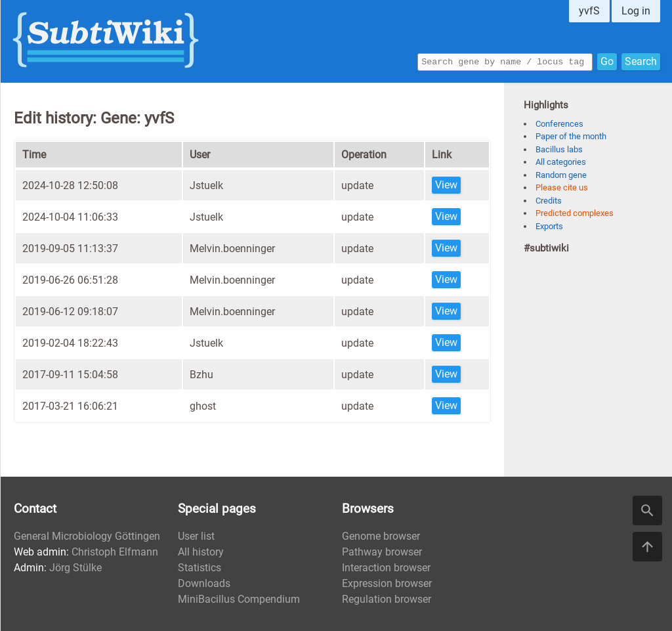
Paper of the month (571, 136)
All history (201, 552)
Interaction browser (386, 568)
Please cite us (562, 187)
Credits (549, 201)
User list (196, 536)
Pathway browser (382, 552)
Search (641, 61)
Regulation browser (387, 599)
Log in (636, 11)
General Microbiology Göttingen (87, 536)
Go (607, 61)
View (446, 185)
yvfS (589, 11)
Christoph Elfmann (115, 552)
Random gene (561, 175)
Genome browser (381, 536)
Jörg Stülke (75, 568)
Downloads (204, 583)
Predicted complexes (575, 213)
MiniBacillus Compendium (239, 599)
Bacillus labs (559, 149)
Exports (549, 226)
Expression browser (387, 583)
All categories (561, 162)
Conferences (559, 124)
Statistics (199, 568)
